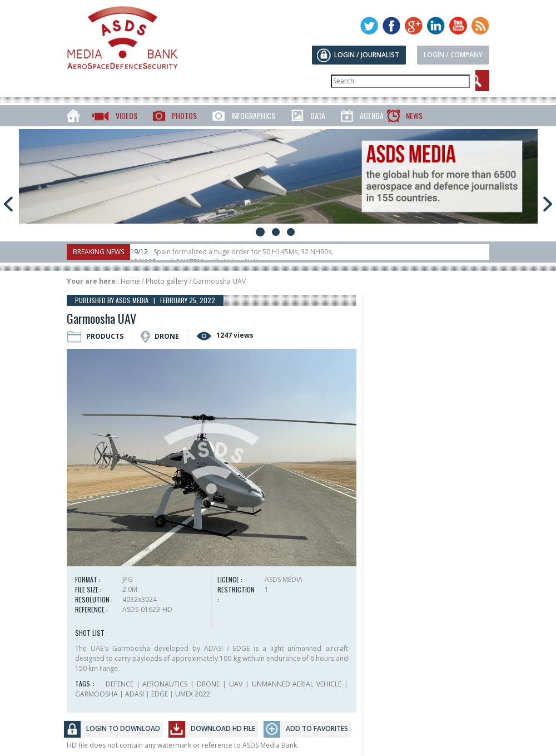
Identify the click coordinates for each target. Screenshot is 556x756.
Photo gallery (167, 281)
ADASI (135, 694)
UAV (236, 684)
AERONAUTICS (165, 684)
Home (130, 281)
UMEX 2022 (193, 694)
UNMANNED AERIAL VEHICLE (297, 684)
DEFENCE (120, 684)
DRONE (208, 684)
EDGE (160, 694)
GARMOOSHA (96, 694)
